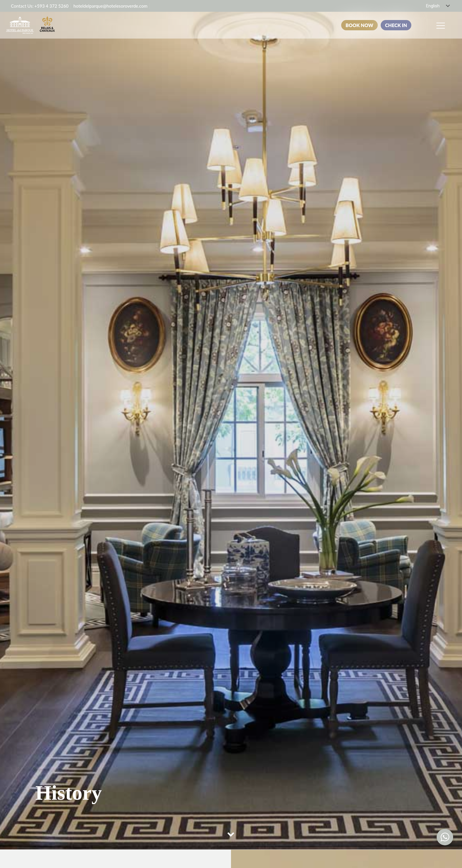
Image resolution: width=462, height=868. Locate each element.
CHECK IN (396, 25)
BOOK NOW (359, 25)
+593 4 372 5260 (52, 6)
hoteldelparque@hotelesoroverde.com (110, 6)
